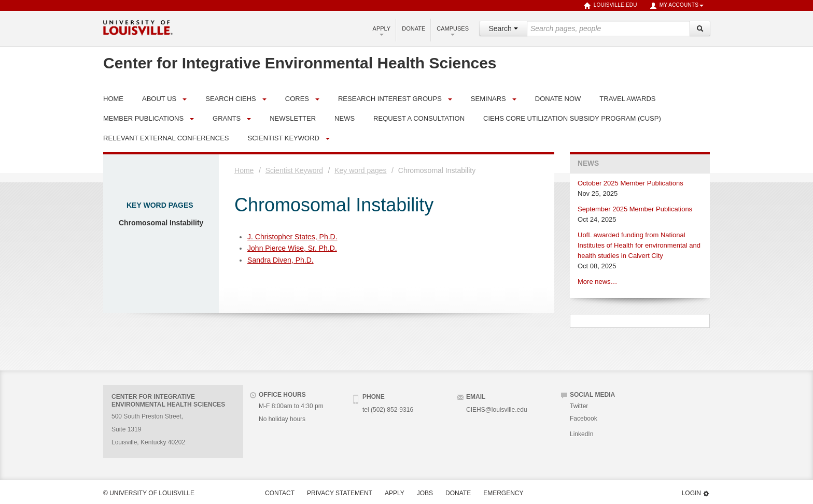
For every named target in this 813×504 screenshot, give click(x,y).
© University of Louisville (149, 493)
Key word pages (160, 205)
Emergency (503, 493)
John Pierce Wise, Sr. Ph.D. (292, 248)
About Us (159, 99)
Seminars (488, 99)
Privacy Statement (340, 493)
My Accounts (677, 6)
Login (696, 493)
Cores (297, 99)
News (588, 163)
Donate (413, 28)
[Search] (700, 28)
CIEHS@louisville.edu (497, 410)
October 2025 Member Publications (630, 183)
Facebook (584, 419)
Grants (227, 118)
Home (244, 170)
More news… (598, 282)
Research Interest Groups (390, 99)
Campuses (453, 31)
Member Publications (143, 118)
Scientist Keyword (283, 138)
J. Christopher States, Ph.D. (292, 237)
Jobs (425, 493)
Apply (382, 31)
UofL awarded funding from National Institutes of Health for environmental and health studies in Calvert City (639, 245)
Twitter (579, 406)
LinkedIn (581, 434)
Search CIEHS (231, 99)
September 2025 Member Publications (635, 209)
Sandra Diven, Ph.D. (281, 260)
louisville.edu (611, 6)
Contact (280, 493)
